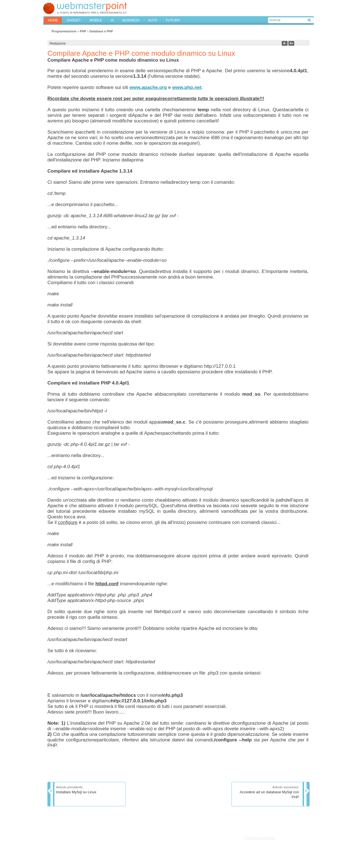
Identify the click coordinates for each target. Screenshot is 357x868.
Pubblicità (56, 850)
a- (285, 43)
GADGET (74, 20)
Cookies (54, 856)
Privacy (83, 844)
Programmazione (64, 31)
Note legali (85, 838)
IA (112, 20)
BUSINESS (131, 20)
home (53, 20)
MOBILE (96, 20)
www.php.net (187, 87)
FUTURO (173, 20)
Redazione (56, 844)
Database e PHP (101, 31)
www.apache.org (148, 87)
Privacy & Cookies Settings (97, 856)
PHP (83, 31)
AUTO (153, 20)
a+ (291, 43)
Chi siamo (56, 838)
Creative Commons (260, 838)
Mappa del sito (88, 850)
